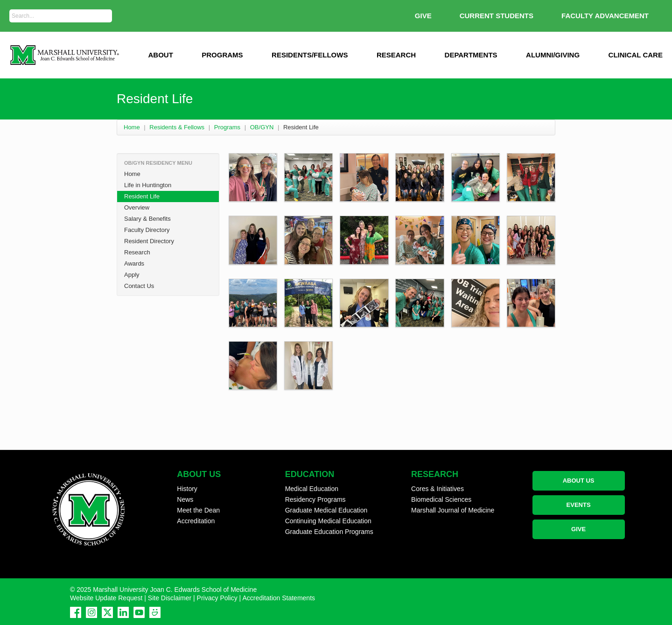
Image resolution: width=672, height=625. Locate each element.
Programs (222, 55)
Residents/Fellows (310, 55)
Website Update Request (106, 598)
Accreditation (196, 521)
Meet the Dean (198, 510)
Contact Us (139, 286)
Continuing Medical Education (328, 521)
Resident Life (142, 196)
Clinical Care (636, 55)
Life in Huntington (148, 185)
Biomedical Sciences (441, 499)
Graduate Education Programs (329, 532)
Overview (137, 207)
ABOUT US (579, 481)
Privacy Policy (217, 598)
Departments (471, 55)
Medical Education (312, 489)
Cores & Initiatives (437, 489)
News (185, 499)
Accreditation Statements (279, 598)
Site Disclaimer (170, 598)
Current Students (497, 16)
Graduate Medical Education (326, 510)
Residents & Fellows (177, 127)
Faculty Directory (147, 230)
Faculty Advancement (605, 16)
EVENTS (579, 505)
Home (132, 127)
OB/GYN (262, 127)
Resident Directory (149, 241)
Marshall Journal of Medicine (453, 510)
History (187, 489)
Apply (132, 275)
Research (396, 55)
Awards (134, 263)
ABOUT (160, 55)
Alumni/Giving (553, 55)
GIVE (423, 16)
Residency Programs (315, 499)
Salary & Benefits (147, 219)
